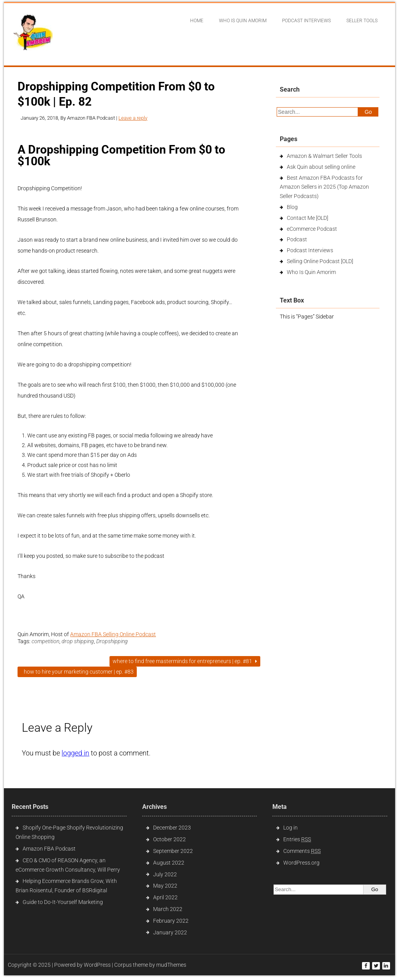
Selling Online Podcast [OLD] (320, 261)
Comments (302, 851)
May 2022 (165, 886)
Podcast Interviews (310, 250)
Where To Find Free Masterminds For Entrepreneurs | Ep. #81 (185, 661)
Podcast (297, 239)
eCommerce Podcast (312, 229)
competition (45, 641)
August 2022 (169, 863)
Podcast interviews (306, 21)
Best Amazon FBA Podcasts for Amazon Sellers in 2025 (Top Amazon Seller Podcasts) (324, 187)
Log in (290, 828)
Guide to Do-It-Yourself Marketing (63, 902)
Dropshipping (112, 641)
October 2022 (169, 839)
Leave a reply (133, 118)
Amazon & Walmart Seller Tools (324, 156)
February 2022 (171, 921)
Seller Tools (362, 21)
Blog (292, 207)
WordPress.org (301, 863)
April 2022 (165, 897)
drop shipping (78, 641)
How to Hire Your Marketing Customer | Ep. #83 (77, 672)
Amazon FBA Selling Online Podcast (113, 634)
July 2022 (165, 874)
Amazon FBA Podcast (49, 849)
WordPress (97, 965)
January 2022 (170, 932)
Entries (297, 839)
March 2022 (168, 909)
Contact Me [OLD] (307, 218)
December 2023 (172, 828)
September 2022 (173, 851)
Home (197, 21)
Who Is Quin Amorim (243, 21)
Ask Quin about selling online (321, 167)
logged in (75, 753)
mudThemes (171, 965)
